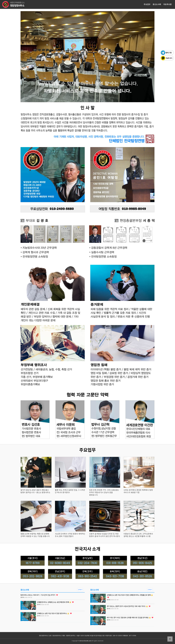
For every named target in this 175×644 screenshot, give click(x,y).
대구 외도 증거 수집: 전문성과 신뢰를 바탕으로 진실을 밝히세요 (130, 618)
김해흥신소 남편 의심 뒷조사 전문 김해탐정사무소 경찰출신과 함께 (130, 596)
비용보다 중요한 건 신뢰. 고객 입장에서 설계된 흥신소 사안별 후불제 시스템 (138, 535)
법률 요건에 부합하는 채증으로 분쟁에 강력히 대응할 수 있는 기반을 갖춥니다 (35, 535)
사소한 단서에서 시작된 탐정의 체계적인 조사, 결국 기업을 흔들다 (70, 535)
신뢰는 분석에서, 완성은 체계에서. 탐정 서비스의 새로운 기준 (138, 491)
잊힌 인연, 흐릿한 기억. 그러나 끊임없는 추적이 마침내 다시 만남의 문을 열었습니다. (104, 493)
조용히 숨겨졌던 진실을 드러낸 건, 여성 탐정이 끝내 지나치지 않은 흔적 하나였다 (105, 535)
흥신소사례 (157, 4)
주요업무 (147, 4)
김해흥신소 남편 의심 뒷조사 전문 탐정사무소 (54, 613)
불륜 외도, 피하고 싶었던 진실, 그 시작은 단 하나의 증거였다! (70, 491)
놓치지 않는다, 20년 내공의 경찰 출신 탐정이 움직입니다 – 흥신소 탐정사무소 (35, 491)
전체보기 (80, 590)
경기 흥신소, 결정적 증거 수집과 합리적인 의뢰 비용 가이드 (129, 606)
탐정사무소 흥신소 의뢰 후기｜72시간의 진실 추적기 (39, 595)
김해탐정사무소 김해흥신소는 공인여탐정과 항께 (55, 602)
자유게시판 (167, 4)
